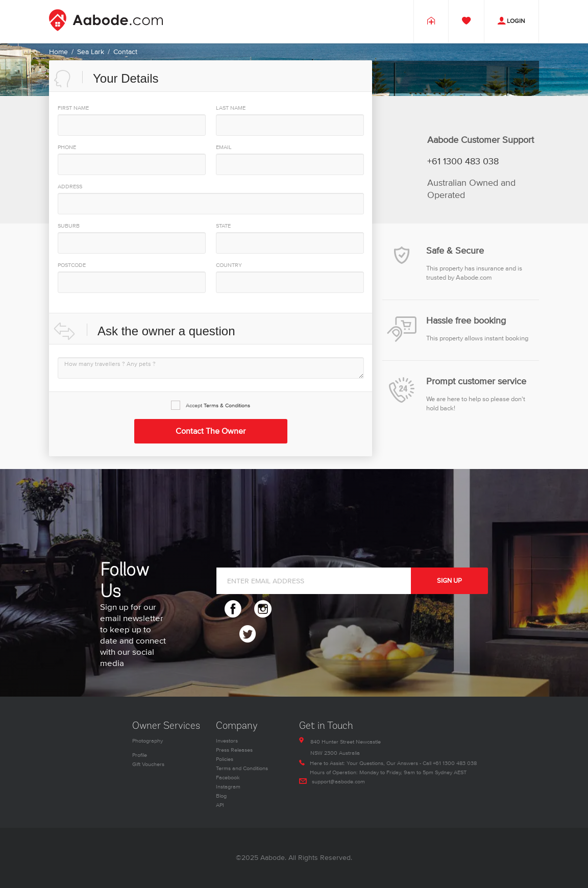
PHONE (67, 147)
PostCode (72, 265)
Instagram (228, 787)
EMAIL (224, 147)
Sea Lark (91, 52)
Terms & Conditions (227, 405)
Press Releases (234, 750)
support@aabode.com (338, 782)
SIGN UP (449, 581)
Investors (227, 741)
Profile (140, 755)
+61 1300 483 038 (463, 162)
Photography (148, 741)
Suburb (69, 226)
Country (229, 265)
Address (70, 187)
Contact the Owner (211, 431)
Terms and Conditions (242, 768)
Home (58, 52)
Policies (225, 759)
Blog (221, 796)
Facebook (228, 778)
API (220, 805)
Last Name (231, 108)
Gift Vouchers (148, 764)
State (223, 226)
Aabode (273, 858)
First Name (73, 108)
